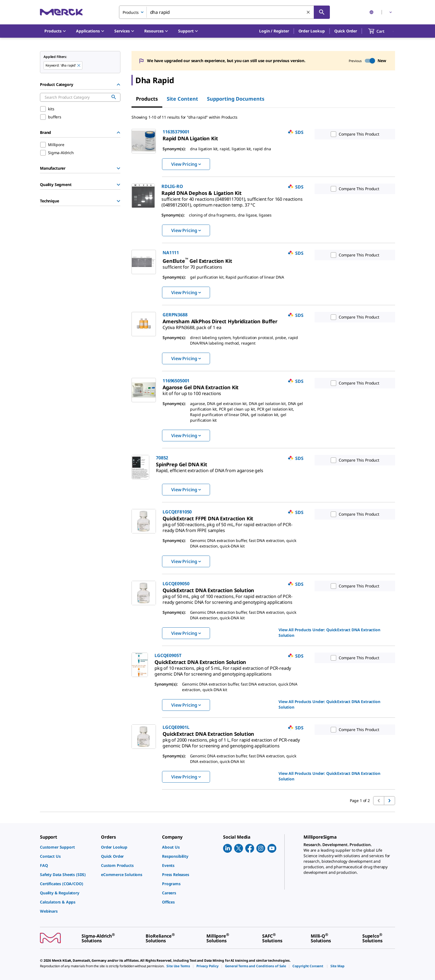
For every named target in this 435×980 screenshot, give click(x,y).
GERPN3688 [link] (175, 315)
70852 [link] (162, 458)
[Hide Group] (118, 85)
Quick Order (346, 31)
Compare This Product (354, 134)
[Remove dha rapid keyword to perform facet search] (79, 66)
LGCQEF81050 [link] (177, 512)
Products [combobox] (131, 12)
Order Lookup (312, 31)
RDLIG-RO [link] (172, 186)
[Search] (322, 12)
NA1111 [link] (171, 253)
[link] (190, 138)
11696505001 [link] (176, 381)
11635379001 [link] (176, 132)
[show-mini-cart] (381, 31)
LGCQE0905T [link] (168, 655)
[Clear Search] (308, 12)
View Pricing (186, 164)
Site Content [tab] (182, 99)
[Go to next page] (390, 801)
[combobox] (224, 12)
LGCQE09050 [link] (176, 584)
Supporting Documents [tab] (236, 99)
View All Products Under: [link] (329, 632)
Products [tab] (147, 99)
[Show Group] (118, 168)
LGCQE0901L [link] (176, 727)
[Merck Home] (61, 12)
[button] (274, 31)
